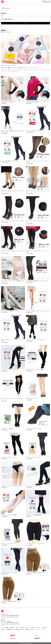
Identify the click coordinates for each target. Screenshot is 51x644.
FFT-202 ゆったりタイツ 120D (8, 457)
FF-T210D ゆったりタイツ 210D (34, 428)
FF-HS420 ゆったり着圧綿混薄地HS (34, 515)
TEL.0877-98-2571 (5, 624)
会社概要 (27, 629)
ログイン (28, 628)
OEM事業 (3, 629)
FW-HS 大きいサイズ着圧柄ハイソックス (10, 311)
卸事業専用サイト (10, 629)
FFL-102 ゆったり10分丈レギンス (9, 544)
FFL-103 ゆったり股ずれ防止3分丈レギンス (36, 573)
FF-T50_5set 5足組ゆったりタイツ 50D (35, 131)
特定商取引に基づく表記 (19, 629)
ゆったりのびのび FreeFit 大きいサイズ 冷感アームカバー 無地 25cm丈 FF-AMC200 (13, 101)
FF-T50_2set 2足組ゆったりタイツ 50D (10, 161)
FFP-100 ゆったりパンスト (32, 398)
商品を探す (4, 13)
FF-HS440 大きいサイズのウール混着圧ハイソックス (38, 370)
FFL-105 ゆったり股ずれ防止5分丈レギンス (11, 601)
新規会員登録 (12, 628)
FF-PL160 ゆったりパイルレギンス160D (35, 340)
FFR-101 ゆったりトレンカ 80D (34, 486)
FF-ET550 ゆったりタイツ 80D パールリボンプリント (13, 221)
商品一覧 (33, 628)
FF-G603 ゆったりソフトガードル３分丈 (35, 544)
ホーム (2, 628)
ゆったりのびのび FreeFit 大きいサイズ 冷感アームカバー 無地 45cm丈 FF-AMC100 (38, 101)
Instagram (32, 629)
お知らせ (17, 628)
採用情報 (6, 628)
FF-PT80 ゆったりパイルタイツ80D (9, 573)
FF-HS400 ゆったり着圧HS (7, 428)
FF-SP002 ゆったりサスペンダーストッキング (11, 486)
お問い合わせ (23, 628)
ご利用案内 (44, 628)
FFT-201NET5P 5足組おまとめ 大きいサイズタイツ (37, 281)
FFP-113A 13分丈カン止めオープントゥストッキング (38, 311)
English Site (38, 628)
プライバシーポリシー (41, 629)
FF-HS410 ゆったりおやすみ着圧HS (9, 515)
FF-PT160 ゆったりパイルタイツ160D (10, 370)
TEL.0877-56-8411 (5, 617)
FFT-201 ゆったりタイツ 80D (33, 457)
